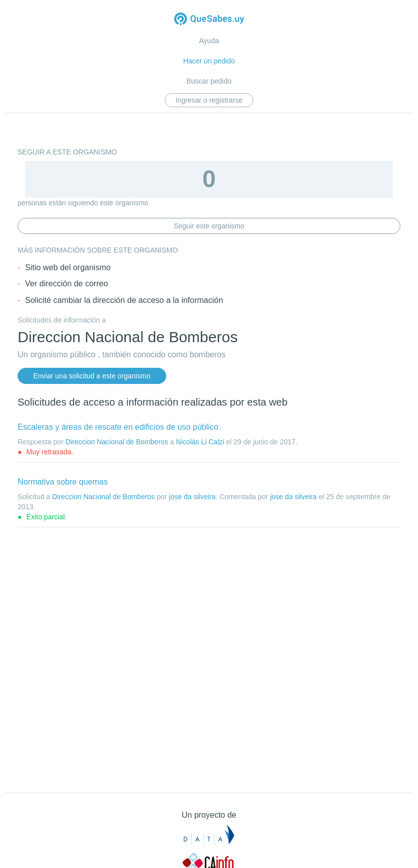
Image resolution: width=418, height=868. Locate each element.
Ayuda (209, 41)
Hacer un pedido (209, 61)
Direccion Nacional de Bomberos (117, 442)
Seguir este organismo (209, 226)
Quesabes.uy (209, 20)
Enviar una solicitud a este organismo (92, 376)
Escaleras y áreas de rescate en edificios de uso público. (119, 427)
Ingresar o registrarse (209, 100)
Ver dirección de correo (67, 284)
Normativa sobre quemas (63, 482)
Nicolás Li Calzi (200, 442)
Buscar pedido (209, 81)
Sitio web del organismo (68, 267)
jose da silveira (192, 497)
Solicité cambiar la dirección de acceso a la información (124, 300)
